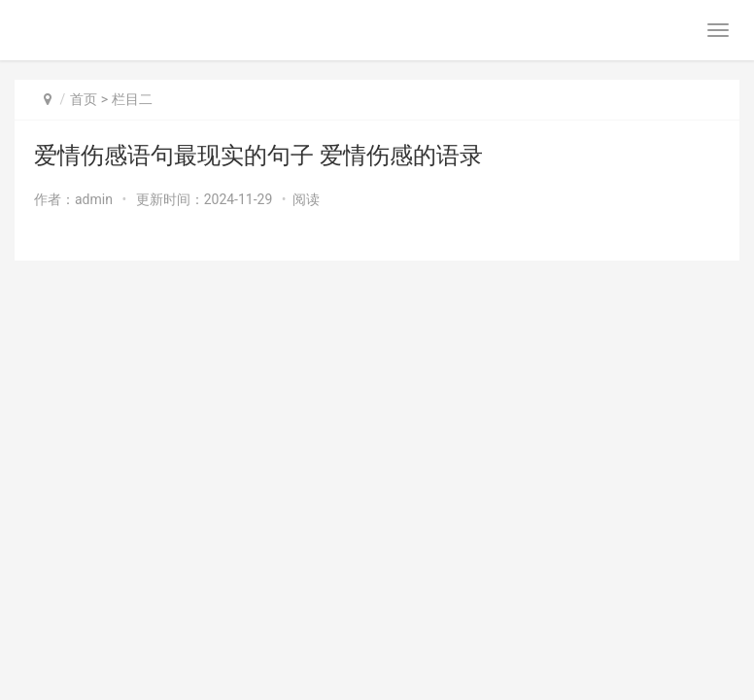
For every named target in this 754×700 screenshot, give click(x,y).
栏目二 (132, 99)
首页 (84, 99)
